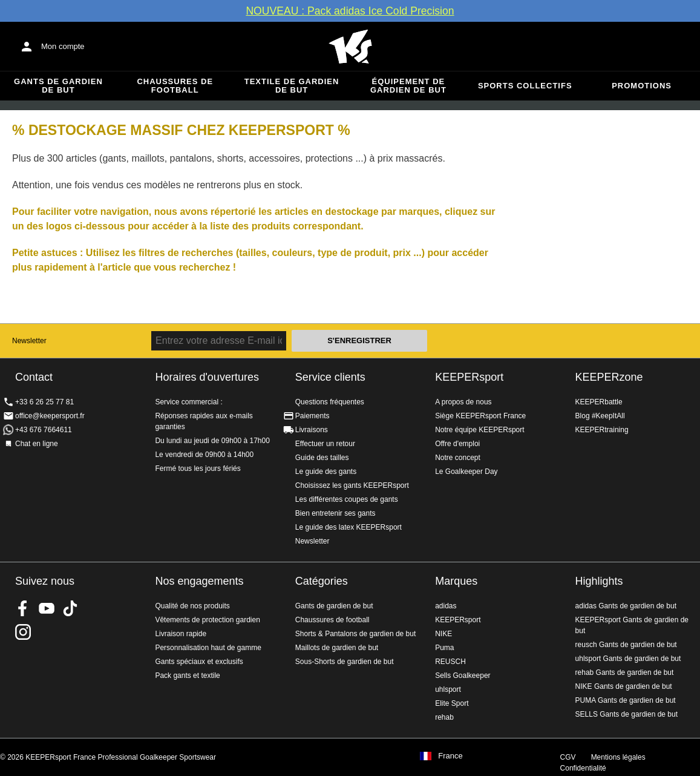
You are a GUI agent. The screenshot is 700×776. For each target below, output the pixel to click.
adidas (446, 606)
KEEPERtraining (602, 430)
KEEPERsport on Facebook (23, 608)
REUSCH (450, 662)
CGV (568, 757)
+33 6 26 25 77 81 (44, 402)
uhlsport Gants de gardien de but (628, 659)
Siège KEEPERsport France (480, 416)
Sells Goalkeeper (463, 676)
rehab (444, 717)
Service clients (330, 377)
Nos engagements (199, 581)
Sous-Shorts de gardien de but (345, 662)
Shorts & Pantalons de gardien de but (355, 634)
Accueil (350, 47)
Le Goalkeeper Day (466, 472)
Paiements (312, 416)
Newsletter (29, 341)
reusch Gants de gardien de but (626, 645)
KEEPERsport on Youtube (47, 608)
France (450, 756)
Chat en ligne (37, 444)
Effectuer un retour (325, 444)
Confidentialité (583, 768)
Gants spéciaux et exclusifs (199, 662)
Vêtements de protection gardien (207, 620)
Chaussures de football (175, 86)
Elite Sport (452, 703)
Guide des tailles (322, 458)
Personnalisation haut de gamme (208, 648)
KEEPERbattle (599, 402)
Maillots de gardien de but (337, 648)
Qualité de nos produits (192, 606)
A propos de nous (463, 402)
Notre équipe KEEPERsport (479, 430)
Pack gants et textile (187, 676)
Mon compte (63, 46)
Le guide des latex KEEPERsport (348, 527)
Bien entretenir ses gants (335, 513)
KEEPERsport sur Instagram (23, 632)
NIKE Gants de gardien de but (624, 686)
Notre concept (458, 458)
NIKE (443, 634)
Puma (444, 648)
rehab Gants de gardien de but (625, 672)
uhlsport (448, 689)
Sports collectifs (525, 86)
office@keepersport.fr (50, 416)
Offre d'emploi (457, 444)
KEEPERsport (469, 377)
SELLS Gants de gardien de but (626, 714)
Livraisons (312, 430)
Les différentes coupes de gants (347, 499)
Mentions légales (618, 757)
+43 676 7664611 (44, 430)
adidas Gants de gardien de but (626, 606)
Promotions (642, 86)
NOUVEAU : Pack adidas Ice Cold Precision (350, 11)
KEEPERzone (609, 377)
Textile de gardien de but (292, 86)
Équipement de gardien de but (408, 86)
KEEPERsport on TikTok (70, 608)
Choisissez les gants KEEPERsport (352, 485)
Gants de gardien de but (58, 86)
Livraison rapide (181, 634)
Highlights (599, 581)
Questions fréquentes (330, 402)
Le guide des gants (326, 472)
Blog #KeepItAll (600, 416)
